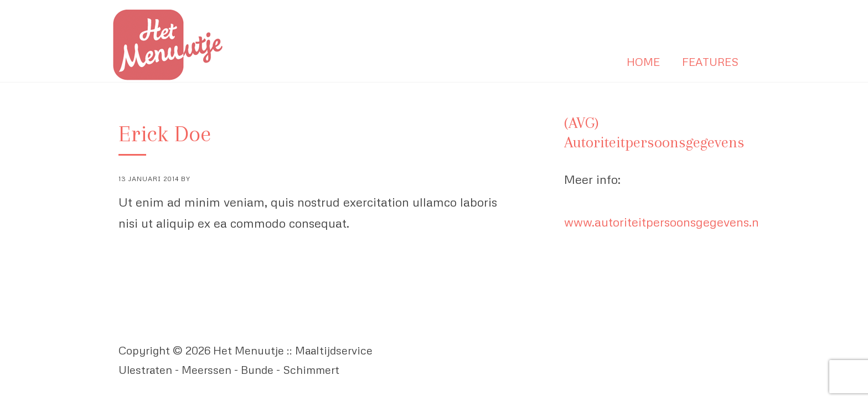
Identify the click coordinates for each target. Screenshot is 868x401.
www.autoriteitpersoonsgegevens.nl (663, 222)
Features (710, 61)
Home (643, 61)
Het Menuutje (171, 45)
